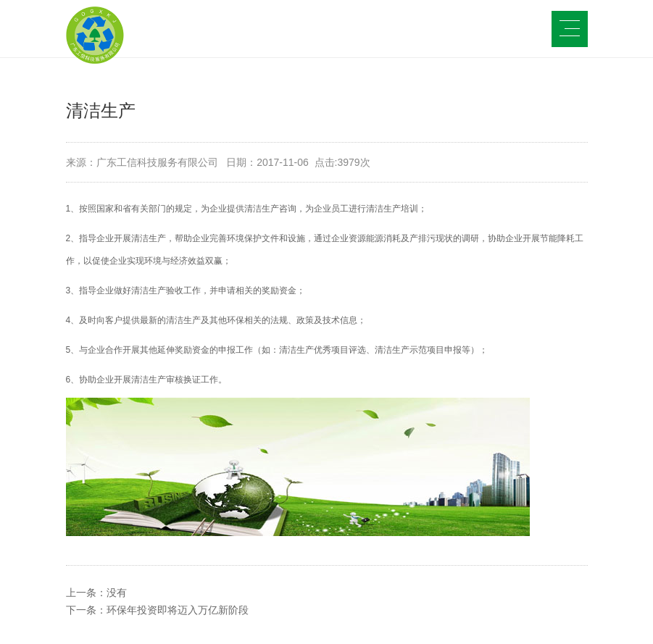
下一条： (157, 610)
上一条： (96, 593)
